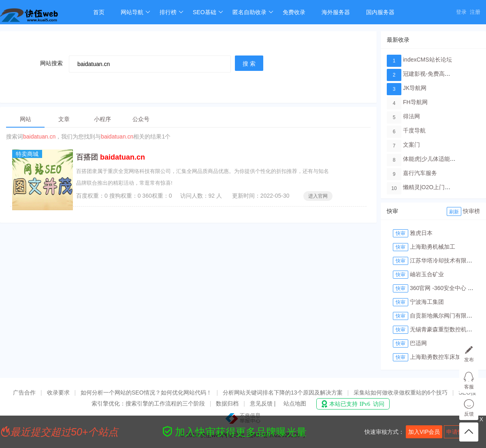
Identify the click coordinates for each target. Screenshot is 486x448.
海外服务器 (336, 12)
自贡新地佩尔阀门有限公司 (444, 316)
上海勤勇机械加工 (433, 247)
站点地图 (295, 403)
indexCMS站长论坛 (427, 60)
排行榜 (172, 12)
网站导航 (135, 12)
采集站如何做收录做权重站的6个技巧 (401, 393)
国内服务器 (380, 12)
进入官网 (318, 196)
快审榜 (471, 211)
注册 (475, 12)
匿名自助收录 (253, 12)
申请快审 (458, 432)
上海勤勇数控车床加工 (438, 357)
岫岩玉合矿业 (427, 274)
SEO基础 (208, 12)
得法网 (411, 116)
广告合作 (24, 393)
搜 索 (249, 64)
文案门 (411, 145)
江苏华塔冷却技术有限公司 (444, 260)
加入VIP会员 (424, 432)
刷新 (454, 212)
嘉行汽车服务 (420, 173)
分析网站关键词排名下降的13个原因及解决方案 (283, 393)
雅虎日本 (421, 233)
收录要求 (58, 393)
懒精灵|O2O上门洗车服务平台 (441, 187)
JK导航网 (415, 88)
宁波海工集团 (427, 302)
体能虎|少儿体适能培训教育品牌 (443, 159)
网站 (26, 119)
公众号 (141, 119)
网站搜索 (51, 63)
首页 (99, 12)
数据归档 (227, 403)
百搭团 (111, 157)
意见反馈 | (263, 403)
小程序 (102, 119)
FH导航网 (415, 102)
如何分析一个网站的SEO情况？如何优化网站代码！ (146, 393)
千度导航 (414, 130)
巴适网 (418, 343)
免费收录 (294, 12)
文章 (64, 119)
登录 (461, 12)
